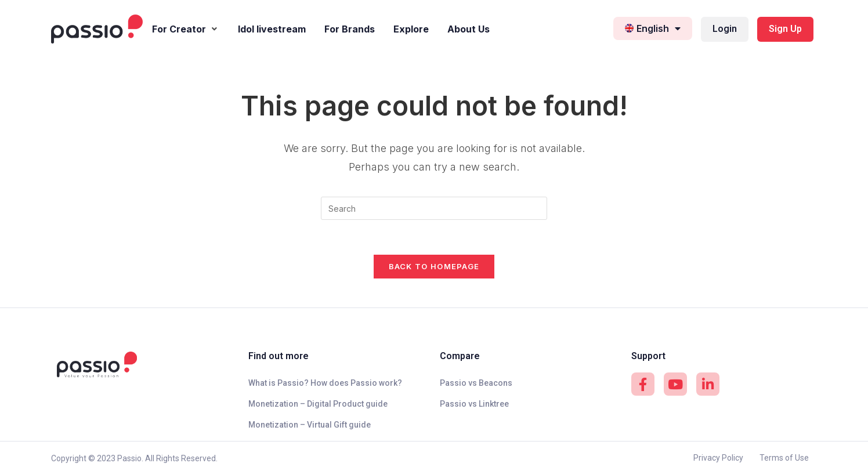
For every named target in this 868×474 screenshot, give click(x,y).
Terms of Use (784, 458)
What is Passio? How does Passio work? (325, 383)
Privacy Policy (718, 458)
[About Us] (469, 29)
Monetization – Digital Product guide (318, 404)
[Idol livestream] (272, 29)
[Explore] (411, 29)
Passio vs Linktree (474, 404)
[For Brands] (350, 29)
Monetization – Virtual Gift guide (310, 425)
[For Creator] (186, 29)
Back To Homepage (434, 266)
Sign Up (785, 29)
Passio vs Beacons (476, 383)
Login (725, 29)
